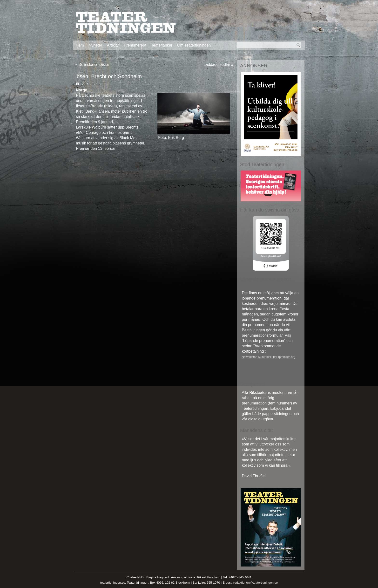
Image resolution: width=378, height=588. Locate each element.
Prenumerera (135, 45)
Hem (80, 45)
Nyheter (95, 45)
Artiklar (113, 45)
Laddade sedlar (217, 65)
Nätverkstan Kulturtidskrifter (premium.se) (268, 357)
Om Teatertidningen (194, 45)
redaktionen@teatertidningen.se (256, 583)
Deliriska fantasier (94, 65)
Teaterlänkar (162, 45)
